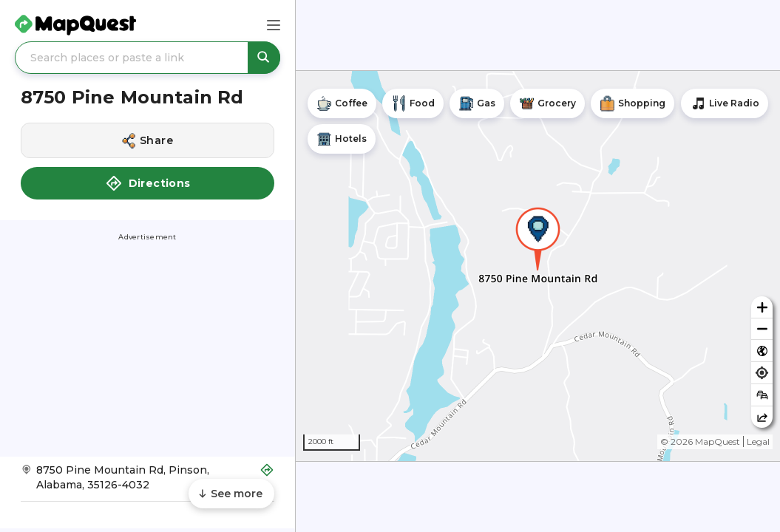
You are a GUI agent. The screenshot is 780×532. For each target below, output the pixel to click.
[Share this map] (762, 417)
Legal (758, 441)
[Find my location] (762, 373)
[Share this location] (147, 140)
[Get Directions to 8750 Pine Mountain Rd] (147, 482)
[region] (538, 266)
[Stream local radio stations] (725, 103)
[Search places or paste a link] (147, 58)
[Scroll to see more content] (231, 494)
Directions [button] (148, 183)
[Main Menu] (274, 25)
